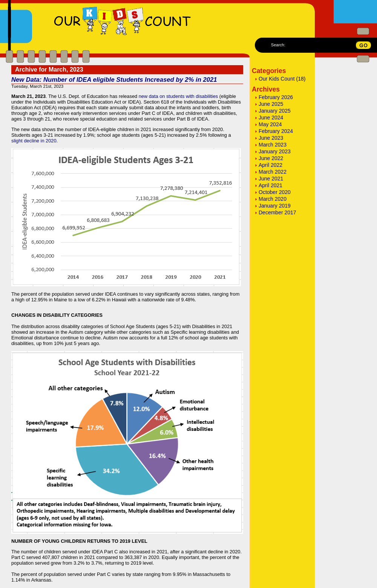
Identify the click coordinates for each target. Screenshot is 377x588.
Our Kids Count (277, 79)
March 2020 (273, 199)
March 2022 (273, 172)
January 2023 (275, 151)
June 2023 (271, 138)
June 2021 (271, 179)
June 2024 (271, 118)
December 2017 (277, 212)
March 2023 (273, 145)
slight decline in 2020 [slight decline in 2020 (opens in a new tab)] (34, 141)
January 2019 (275, 206)
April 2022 (270, 165)
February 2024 (276, 131)
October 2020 (275, 192)
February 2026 (276, 97)
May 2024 (270, 124)
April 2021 (270, 185)
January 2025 (275, 111)
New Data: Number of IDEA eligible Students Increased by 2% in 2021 (114, 80)
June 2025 (271, 104)
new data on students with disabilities (179, 96)
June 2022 (271, 158)
